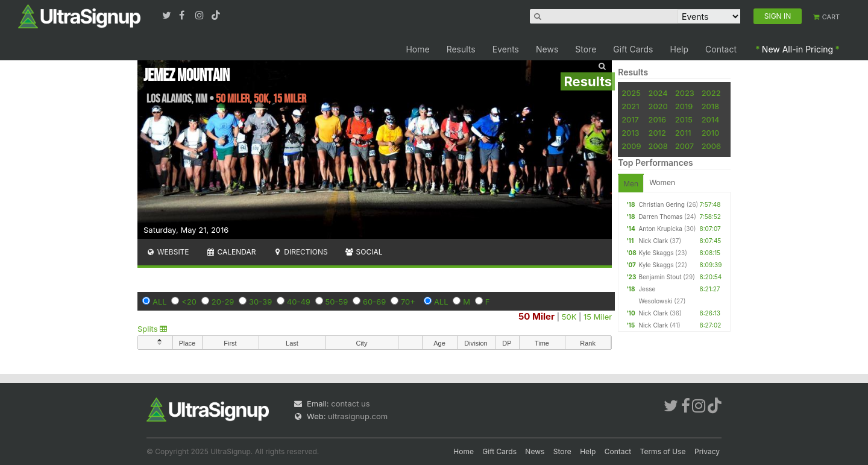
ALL (160, 302)
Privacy (707, 451)
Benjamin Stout (660, 277)
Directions (300, 252)
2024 (658, 93)
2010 (711, 133)
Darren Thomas (660, 217)
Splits (152, 329)
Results (461, 49)
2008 (658, 146)
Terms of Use (663, 451)
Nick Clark (653, 241)
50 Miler (536, 316)
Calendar (231, 252)
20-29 (223, 302)
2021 (630, 106)
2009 (631, 146)
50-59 (337, 302)
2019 (684, 106)
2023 (685, 93)
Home (417, 49)
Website (168, 252)
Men (631, 184)
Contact (721, 49)
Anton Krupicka (660, 229)
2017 (630, 119)
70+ (408, 302)
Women (662, 182)
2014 (711, 119)
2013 (630, 133)
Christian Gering (661, 204)
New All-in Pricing (797, 49)
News (547, 49)
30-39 (260, 302)
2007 (684, 146)
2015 (684, 119)
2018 (710, 106)
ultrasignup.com (358, 416)
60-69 (374, 302)
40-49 (299, 302)
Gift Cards (633, 49)
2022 (711, 93)
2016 (657, 119)
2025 (631, 93)
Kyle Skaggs (656, 253)
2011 (683, 133)
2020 (658, 106)
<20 (189, 302)
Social (364, 252)
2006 (711, 146)
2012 (657, 133)
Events (506, 49)
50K (569, 317)
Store (586, 49)
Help (680, 49)
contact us (350, 403)
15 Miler (598, 317)
